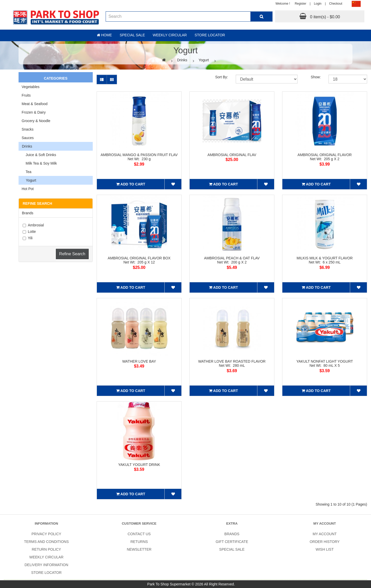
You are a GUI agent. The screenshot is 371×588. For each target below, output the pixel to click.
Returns (139, 542)
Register (301, 4)
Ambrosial (33, 225)
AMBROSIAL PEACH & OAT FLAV (232, 258)
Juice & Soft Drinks (39, 155)
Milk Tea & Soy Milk (39, 163)
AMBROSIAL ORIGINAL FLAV (232, 155)
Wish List (325, 549)
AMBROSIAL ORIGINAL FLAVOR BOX (139, 258)
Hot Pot (28, 189)
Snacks (28, 129)
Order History (325, 542)
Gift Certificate (232, 542)
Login (318, 4)
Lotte (29, 232)
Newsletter (139, 549)
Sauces (28, 138)
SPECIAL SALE (232, 549)
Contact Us (139, 534)
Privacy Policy (46, 534)
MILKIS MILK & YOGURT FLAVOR (325, 258)
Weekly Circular (170, 35)
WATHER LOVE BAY (139, 361)
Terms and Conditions (46, 542)
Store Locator (210, 35)
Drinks (182, 60)
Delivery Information (46, 565)
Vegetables (31, 87)
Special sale (132, 35)
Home (104, 35)
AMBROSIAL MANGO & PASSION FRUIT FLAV (139, 155)
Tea (27, 172)
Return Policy (46, 549)
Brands (28, 213)
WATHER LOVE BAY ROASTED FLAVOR (232, 361)
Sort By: (222, 77)
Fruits (26, 95)
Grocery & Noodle (36, 121)
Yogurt (204, 60)
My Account (324, 534)
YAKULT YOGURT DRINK (139, 465)
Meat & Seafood (35, 104)
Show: (316, 77)
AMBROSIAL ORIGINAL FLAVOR (325, 155)
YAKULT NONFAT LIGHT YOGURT (325, 361)
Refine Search (72, 254)
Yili (28, 238)
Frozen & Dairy (34, 112)
